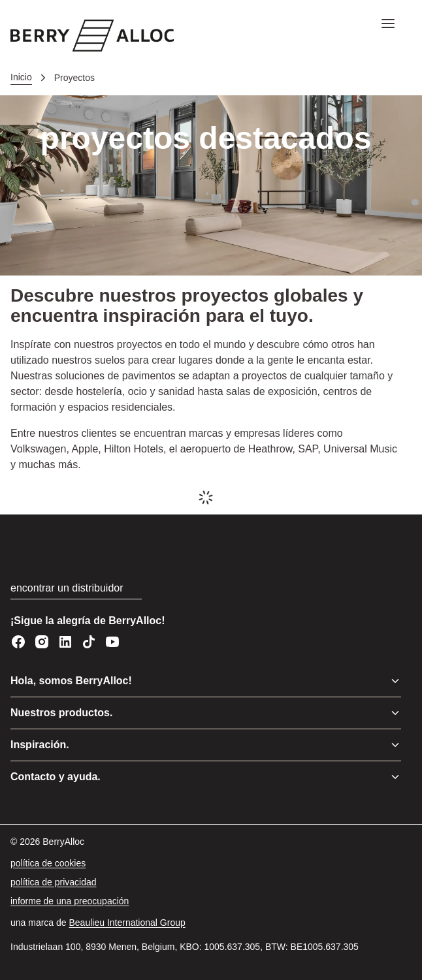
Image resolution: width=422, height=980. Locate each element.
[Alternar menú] (395, 681)
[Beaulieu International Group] (127, 923)
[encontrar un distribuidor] (76, 589)
